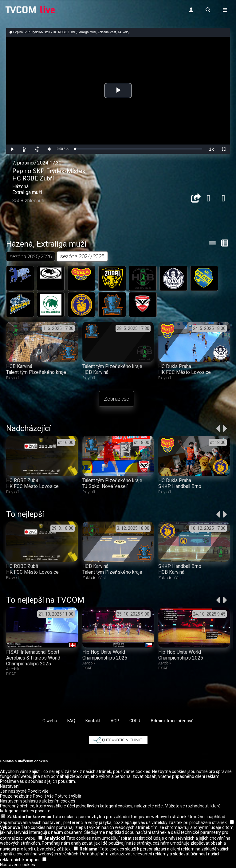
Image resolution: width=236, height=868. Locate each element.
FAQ (71, 721)
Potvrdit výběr (68, 797)
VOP (115, 721)
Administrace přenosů (172, 721)
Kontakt (93, 721)
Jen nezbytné (13, 792)
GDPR (135, 721)
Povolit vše (38, 792)
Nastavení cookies (18, 866)
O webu (50, 721)
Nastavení (10, 787)
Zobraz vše (116, 399)
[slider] (139, 149)
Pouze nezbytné (16, 797)
